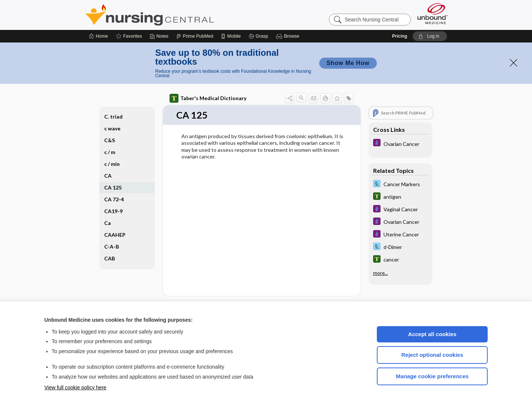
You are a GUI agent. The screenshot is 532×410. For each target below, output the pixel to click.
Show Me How (348, 63)
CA (108, 176)
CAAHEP (115, 235)
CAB (110, 258)
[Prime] (195, 36)
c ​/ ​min (112, 164)
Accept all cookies (432, 334)
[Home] (98, 36)
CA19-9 (113, 211)
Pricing (400, 36)
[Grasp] (258, 36)
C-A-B (112, 247)
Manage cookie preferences (432, 376)
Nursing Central (177, 15)
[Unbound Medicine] (433, 13)
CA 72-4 (114, 199)
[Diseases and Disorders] (400, 143)
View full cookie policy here (75, 387)
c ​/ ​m (110, 152)
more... (381, 273)
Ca (108, 223)
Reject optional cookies (432, 355)
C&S (110, 140)
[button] (289, 36)
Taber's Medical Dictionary (208, 98)
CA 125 (113, 187)
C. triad (113, 117)
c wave (112, 128)
